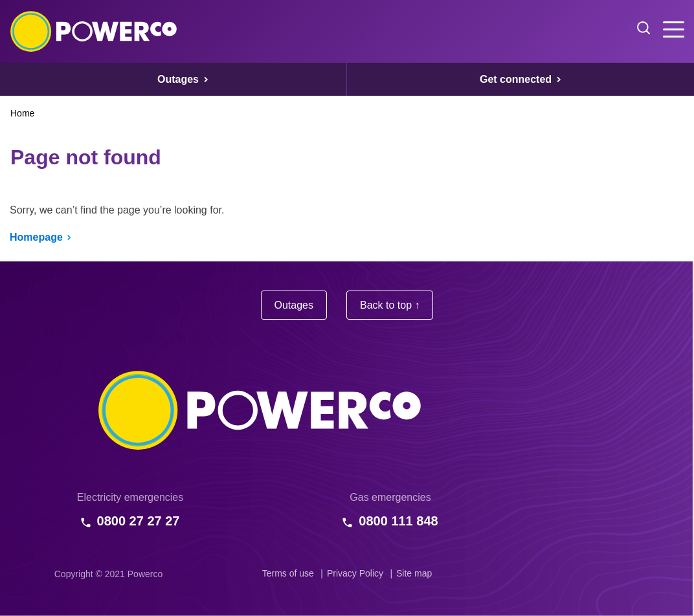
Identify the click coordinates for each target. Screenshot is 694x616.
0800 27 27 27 (139, 521)
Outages (294, 305)
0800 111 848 (398, 521)
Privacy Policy (355, 573)
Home (22, 113)
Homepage (36, 237)
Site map (414, 573)
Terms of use (288, 573)
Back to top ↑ (390, 305)
